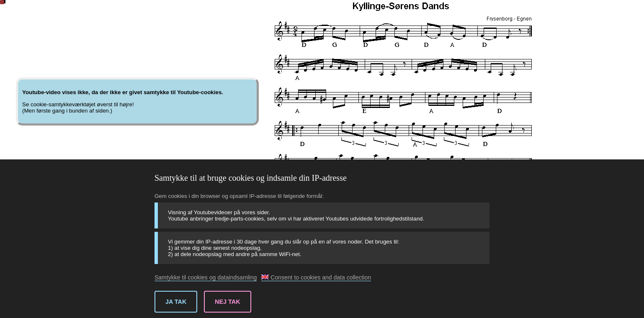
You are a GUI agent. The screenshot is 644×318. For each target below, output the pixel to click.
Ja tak (176, 302)
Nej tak (228, 302)
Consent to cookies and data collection (316, 277)
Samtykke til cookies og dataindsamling (206, 277)
